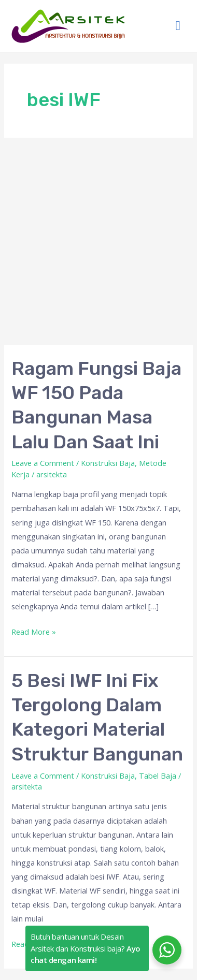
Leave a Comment (43, 463)
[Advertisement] (98, 241)
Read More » (34, 631)
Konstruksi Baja (108, 463)
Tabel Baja (158, 776)
